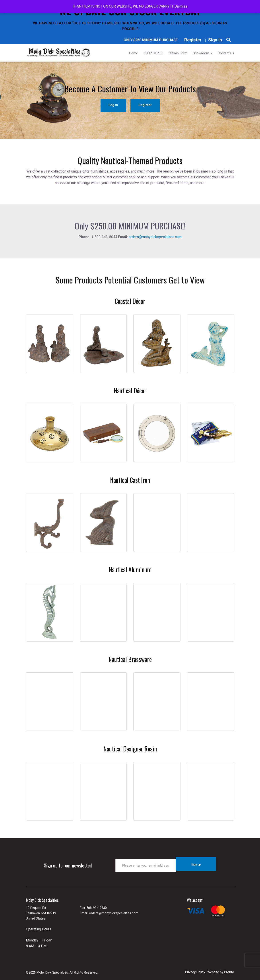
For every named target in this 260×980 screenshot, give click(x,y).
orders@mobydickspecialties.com (114, 910)
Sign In (215, 40)
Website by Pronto (221, 969)
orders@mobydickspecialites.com (155, 237)
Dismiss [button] (181, 6)
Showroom (203, 53)
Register (193, 40)
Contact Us (226, 53)
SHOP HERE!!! (153, 53)
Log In (113, 104)
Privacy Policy (195, 969)
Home (134, 53)
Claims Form (178, 53)
